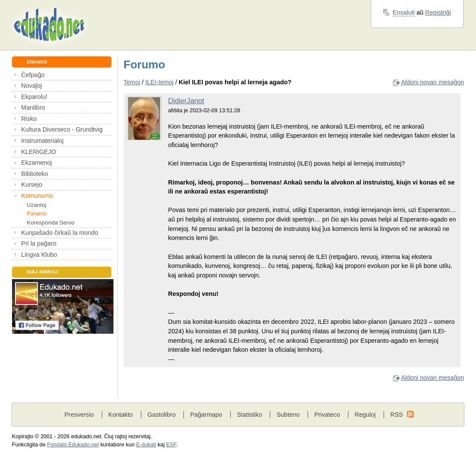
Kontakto (121, 415)
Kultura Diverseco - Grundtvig (62, 129)
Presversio (79, 415)
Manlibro (33, 108)
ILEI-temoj (159, 82)
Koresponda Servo (50, 223)
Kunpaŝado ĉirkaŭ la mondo (59, 233)
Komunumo (37, 196)
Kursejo (32, 184)
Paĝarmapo (206, 415)
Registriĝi (438, 12)
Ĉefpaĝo (33, 75)
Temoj (132, 82)
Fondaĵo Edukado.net (73, 445)
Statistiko (249, 415)
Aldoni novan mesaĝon (432, 82)
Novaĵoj (31, 86)
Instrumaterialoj (42, 141)
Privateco (327, 415)
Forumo (37, 214)
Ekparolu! (34, 97)
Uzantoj (36, 205)
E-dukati (146, 445)
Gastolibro (162, 415)
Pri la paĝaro (39, 243)
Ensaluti (404, 12)
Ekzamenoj (36, 163)
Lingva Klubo (39, 255)
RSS (397, 415)
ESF (171, 445)
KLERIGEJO (38, 152)
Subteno (288, 415)
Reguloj (365, 415)
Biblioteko (35, 174)
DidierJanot (186, 101)
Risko (29, 119)
